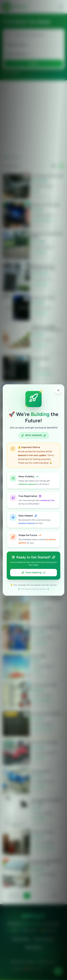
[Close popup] (58, 390)
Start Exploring (34, 573)
